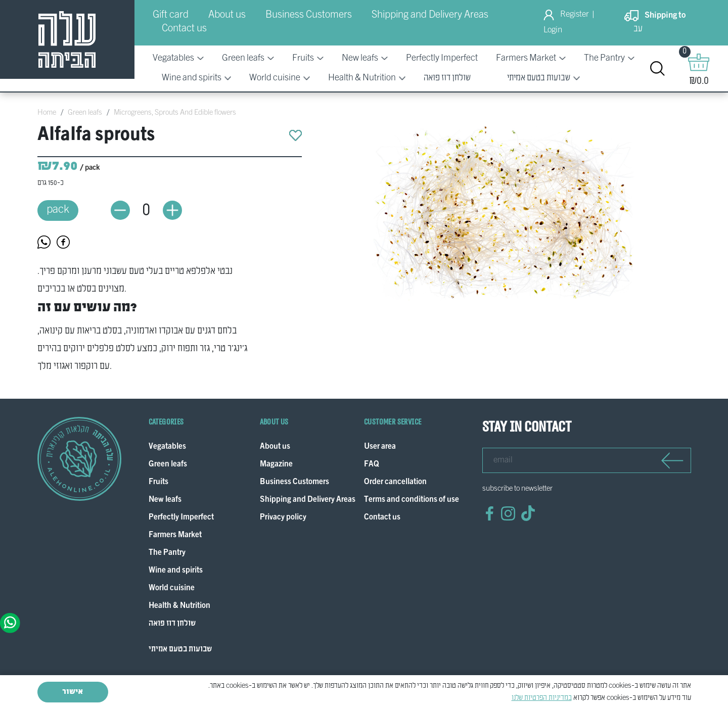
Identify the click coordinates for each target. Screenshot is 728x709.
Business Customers (309, 15)
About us (227, 15)
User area (380, 447)
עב (638, 29)
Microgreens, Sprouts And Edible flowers (175, 113)
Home (47, 113)
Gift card (171, 15)
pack (58, 210)
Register (575, 15)
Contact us (184, 29)
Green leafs (85, 113)
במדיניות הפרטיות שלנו (542, 698)
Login (553, 30)
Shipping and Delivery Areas (430, 15)
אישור (73, 692)
